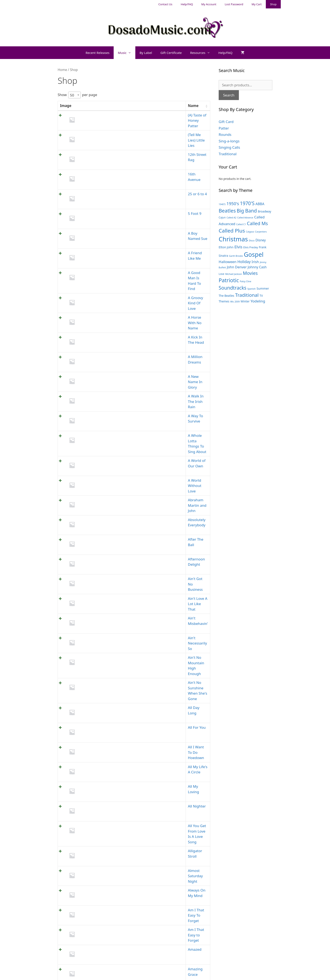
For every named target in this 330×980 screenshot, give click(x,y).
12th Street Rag (92, 145)
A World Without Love (97, 386)
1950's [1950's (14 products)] (233, 204)
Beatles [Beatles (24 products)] (227, 211)
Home (62, 70)
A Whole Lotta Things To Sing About (109, 356)
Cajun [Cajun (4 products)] (222, 217)
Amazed (86, 732)
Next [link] (204, 869)
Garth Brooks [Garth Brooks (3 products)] (236, 256)
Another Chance (93, 823)
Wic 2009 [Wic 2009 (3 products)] (235, 302)
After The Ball (90, 431)
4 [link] (165, 869)
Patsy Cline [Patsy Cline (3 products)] (245, 281)
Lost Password (234, 4)
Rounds (225, 134)
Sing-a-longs (229, 141)
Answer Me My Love (96, 838)
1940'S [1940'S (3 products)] (222, 204)
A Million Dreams (93, 296)
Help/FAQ (187, 4)
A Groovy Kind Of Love (98, 251)
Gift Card (226, 122)
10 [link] (192, 869)
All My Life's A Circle (96, 597)
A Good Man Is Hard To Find (102, 236)
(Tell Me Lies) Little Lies (98, 130)
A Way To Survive (93, 341)
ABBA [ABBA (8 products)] (260, 204)
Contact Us (165, 4)
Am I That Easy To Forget (100, 702)
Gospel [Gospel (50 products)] (254, 254)
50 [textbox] (72, 95)
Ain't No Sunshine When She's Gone (109, 537)
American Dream (93, 763)
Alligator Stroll (91, 657)
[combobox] (75, 95)
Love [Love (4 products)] (222, 274)
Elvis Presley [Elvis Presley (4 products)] (251, 247)
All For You (88, 567)
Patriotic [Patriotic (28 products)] (229, 280)
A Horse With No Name (98, 266)
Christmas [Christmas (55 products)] (233, 239)
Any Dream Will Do (95, 853)
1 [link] (141, 869)
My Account (209, 4)
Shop (273, 4)
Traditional (228, 154)
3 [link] (157, 869)
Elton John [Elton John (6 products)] (226, 247)
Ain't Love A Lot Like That (100, 477)
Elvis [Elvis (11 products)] (238, 247)
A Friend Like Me (93, 220)
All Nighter (88, 627)
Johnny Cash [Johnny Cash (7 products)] (257, 267)
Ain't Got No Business (97, 461)
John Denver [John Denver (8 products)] (237, 267)
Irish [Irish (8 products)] (255, 262)
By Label (146, 53)
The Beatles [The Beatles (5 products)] (226, 296)
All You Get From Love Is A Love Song (110, 642)
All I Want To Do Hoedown (101, 582)
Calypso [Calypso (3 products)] (250, 232)
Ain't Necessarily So (95, 507)
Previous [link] (127, 869)
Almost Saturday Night (98, 672)
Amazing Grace (92, 748)
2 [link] (149, 869)
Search (229, 95)
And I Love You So (94, 793)
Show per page (77, 95)
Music (127, 53)
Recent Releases (98, 53)
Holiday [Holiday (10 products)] (244, 262)
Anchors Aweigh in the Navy (103, 778)
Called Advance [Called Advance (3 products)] (245, 218)
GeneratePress (193, 973)
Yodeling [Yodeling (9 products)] (258, 301)
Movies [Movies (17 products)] (250, 273)
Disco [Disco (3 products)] (252, 241)
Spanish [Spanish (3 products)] (251, 289)
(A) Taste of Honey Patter (100, 115)
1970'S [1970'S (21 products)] (247, 203)
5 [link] (173, 869)
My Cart (257, 4)
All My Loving (90, 612)
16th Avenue (90, 160)
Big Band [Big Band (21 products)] (247, 211)
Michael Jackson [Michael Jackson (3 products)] (234, 274)
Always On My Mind (96, 687)
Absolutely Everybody (97, 416)
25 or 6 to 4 (89, 175)
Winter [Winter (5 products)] (245, 301)
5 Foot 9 (86, 190)
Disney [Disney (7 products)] (261, 240)
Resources (202, 53)
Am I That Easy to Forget (100, 717)
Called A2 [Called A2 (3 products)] (231, 218)
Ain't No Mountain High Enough (106, 522)
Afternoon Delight (94, 446)
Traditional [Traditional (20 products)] (247, 295)
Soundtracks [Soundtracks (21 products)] (233, 288)
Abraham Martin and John (101, 401)
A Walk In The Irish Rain (99, 326)
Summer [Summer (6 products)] (263, 288)
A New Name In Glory (97, 311)
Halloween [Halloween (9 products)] (228, 262)
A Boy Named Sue (94, 205)
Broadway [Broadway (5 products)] (265, 211)
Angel (84, 808)
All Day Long (90, 552)
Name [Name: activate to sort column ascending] (84, 106)
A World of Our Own (96, 371)
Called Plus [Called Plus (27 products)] (232, 231)
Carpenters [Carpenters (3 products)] (261, 232)
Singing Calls (229, 147)
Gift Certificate (171, 53)
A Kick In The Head (95, 281)
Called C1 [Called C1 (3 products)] (241, 224)
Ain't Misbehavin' (93, 491)
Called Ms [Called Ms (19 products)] (257, 223)
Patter (224, 128)
